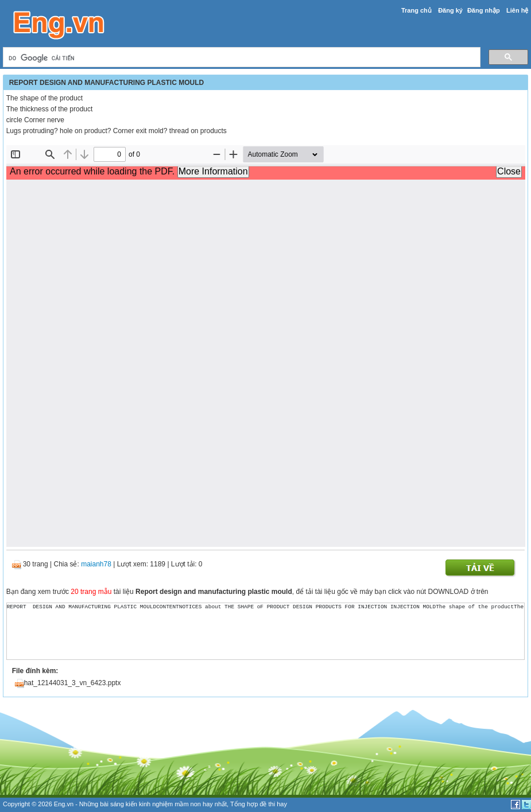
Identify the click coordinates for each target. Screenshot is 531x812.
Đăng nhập (484, 10)
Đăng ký (450, 10)
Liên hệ (517, 10)
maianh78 (96, 564)
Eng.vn (64, 804)
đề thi (267, 804)
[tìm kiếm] (241, 58)
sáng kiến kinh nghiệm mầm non (156, 804)
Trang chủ (416, 10)
